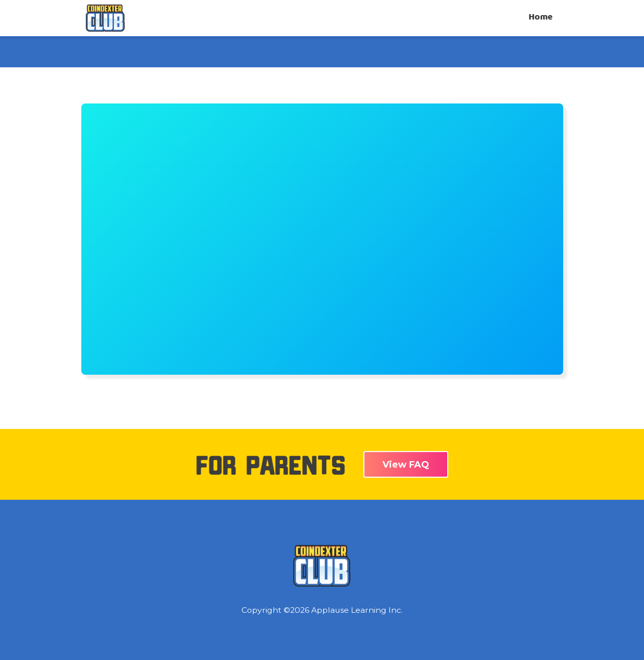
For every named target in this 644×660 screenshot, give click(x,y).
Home (541, 17)
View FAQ (406, 465)
